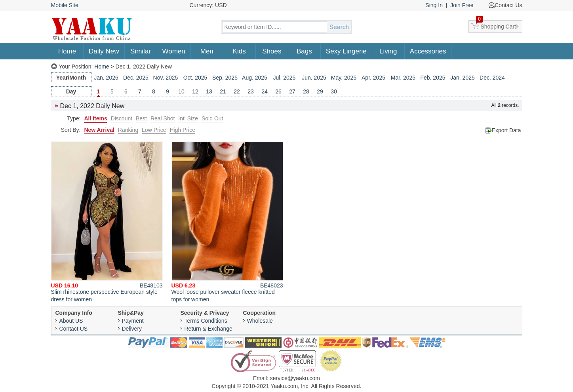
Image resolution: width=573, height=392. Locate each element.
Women (174, 51)
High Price (182, 130)
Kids (239, 51)
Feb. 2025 (433, 78)
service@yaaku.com (295, 378)
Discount (122, 118)
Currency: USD (208, 5)
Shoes (272, 51)
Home (67, 51)
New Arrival (99, 130)
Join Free (462, 5)
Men (207, 51)
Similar (141, 51)
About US (71, 321)
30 (334, 91)
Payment (133, 321)
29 (320, 91)
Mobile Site (65, 5)
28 (306, 91)
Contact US (74, 329)
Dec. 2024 (492, 78)
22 (237, 91)
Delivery (132, 329)
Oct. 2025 (195, 78)
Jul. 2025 (285, 78)
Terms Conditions (206, 321)
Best (141, 118)
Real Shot (163, 118)
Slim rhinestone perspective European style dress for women (107, 222)
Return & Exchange (208, 329)
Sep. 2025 (225, 78)
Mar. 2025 (403, 78)
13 (209, 91)
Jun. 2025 (314, 78)
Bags (304, 51)
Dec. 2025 (136, 78)
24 (265, 91)
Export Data (506, 130)
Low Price (154, 130)
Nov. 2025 (166, 78)
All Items (95, 118)
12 (195, 91)
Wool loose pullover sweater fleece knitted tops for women (227, 222)
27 (292, 91)
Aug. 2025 (255, 78)
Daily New (104, 51)
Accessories (428, 51)
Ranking (128, 130)
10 (181, 91)
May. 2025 (344, 78)
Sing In (434, 5)
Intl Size (188, 118)
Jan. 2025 (463, 78)
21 (223, 91)
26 (278, 91)
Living (388, 51)
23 (251, 91)
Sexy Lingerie (346, 51)
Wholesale (260, 321)
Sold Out (212, 118)
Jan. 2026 (106, 78)
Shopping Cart (496, 25)
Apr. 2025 (373, 78)
